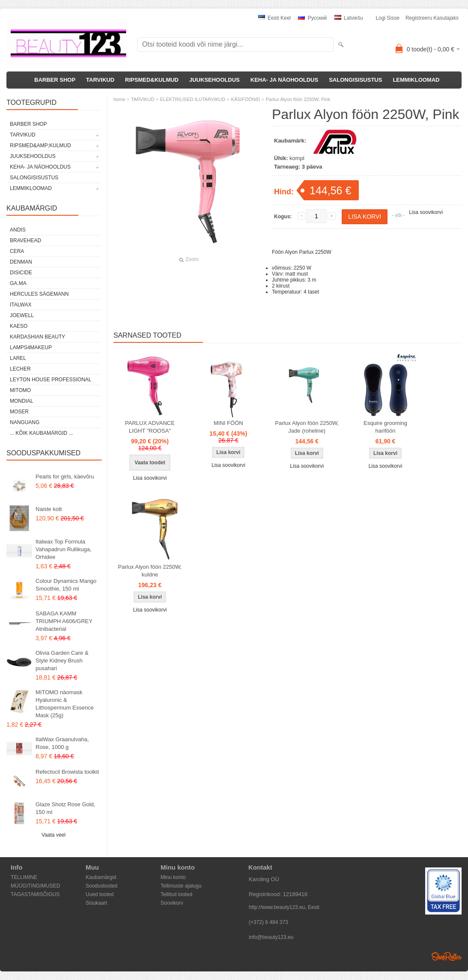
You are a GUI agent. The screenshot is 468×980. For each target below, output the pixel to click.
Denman (21, 262)
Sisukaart (96, 903)
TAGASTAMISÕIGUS (35, 894)
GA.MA (18, 283)
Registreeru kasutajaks (432, 18)
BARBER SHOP (55, 80)
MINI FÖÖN (228, 423)
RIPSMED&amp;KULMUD (40, 146)
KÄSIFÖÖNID (246, 99)
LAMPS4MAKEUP (31, 347)
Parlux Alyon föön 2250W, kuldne (150, 571)
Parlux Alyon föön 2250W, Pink (298, 99)
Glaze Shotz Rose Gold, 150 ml (65, 808)
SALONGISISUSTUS (355, 80)
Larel (18, 358)
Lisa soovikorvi (426, 212)
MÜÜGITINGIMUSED (35, 886)
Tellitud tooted (176, 894)
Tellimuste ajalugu (181, 886)
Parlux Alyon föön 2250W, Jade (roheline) (307, 427)
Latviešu (349, 18)
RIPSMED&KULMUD (152, 80)
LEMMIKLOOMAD (416, 80)
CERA (17, 251)
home (119, 99)
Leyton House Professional (51, 380)
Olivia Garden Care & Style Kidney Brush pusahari (62, 661)
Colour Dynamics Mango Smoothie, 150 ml (66, 585)
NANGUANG (25, 422)
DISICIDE (21, 273)
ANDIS (18, 230)
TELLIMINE (24, 877)
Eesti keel (274, 18)
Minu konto (173, 877)
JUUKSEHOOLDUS (215, 80)
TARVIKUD (100, 80)
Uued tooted (100, 894)
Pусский (312, 18)
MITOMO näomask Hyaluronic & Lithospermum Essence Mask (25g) (65, 704)
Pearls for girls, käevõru (65, 477)
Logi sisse (388, 18)
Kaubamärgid (101, 877)
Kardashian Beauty (37, 337)
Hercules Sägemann (39, 294)
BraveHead (25, 241)
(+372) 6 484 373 (268, 922)
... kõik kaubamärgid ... (41, 433)
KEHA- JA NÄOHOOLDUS (284, 80)
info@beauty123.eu (271, 937)
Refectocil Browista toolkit (67, 772)
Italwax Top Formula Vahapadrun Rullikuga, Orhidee (64, 549)
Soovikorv (172, 903)
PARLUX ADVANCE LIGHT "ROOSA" (150, 427)
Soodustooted (101, 886)
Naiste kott (49, 509)
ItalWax (21, 305)
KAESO (19, 326)
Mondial (22, 401)
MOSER (19, 412)
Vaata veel (54, 835)
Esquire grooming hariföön (385, 427)
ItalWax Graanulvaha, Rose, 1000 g (62, 743)
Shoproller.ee (447, 956)
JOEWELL (22, 315)
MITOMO (20, 390)
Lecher (20, 369)
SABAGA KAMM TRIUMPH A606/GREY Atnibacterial (64, 621)
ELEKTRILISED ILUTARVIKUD (193, 99)
